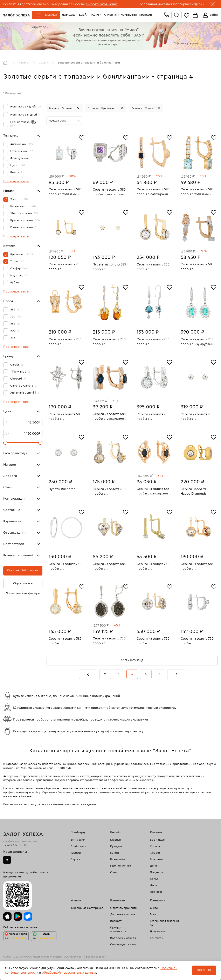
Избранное (187, 15)
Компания (129, 15)
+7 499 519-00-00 (15, 845)
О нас (114, 872)
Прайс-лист (78, 846)
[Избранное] (82, 137)
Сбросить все (23, 583)
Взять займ (78, 840)
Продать (116, 846)
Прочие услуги (121, 866)
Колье (154, 879)
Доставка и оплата (123, 914)
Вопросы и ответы (123, 938)
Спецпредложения (123, 945)
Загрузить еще (132, 660)
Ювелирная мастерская (87, 908)
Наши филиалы (15, 852)
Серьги (44, 63)
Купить (115, 853)
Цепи (153, 866)
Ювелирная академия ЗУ (165, 923)
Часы (153, 885)
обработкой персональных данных (69, 973)
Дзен (7, 860)
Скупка (75, 859)
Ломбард (69, 15)
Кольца (155, 846)
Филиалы (146, 15)
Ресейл (83, 15)
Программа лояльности (118, 930)
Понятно (204, 970)
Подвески (157, 872)
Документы (158, 932)
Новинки (156, 892)
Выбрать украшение (102, 4)
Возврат (116, 921)
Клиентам (111, 15)
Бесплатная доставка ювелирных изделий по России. (44, 4)
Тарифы (76, 853)
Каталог (51, 15)
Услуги (96, 15)
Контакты (156, 938)
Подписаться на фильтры (23, 593)
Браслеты (157, 859)
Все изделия (158, 840)
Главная (6, 63)
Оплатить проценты (124, 908)
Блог (153, 914)
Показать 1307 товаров (23, 571)
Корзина (195, 15)
